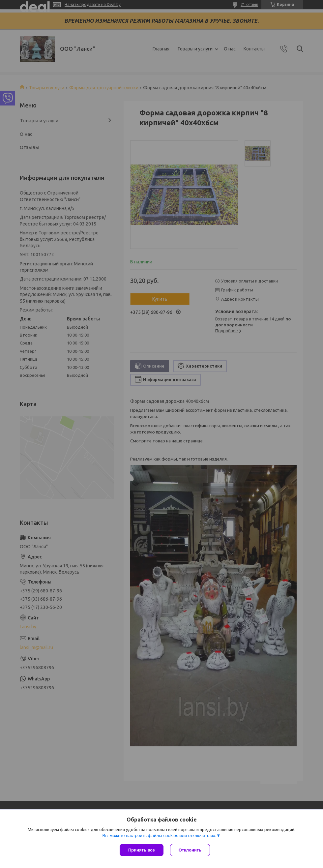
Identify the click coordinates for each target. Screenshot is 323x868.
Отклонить (190, 850)
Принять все (142, 850)
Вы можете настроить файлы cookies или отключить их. (159, 836)
